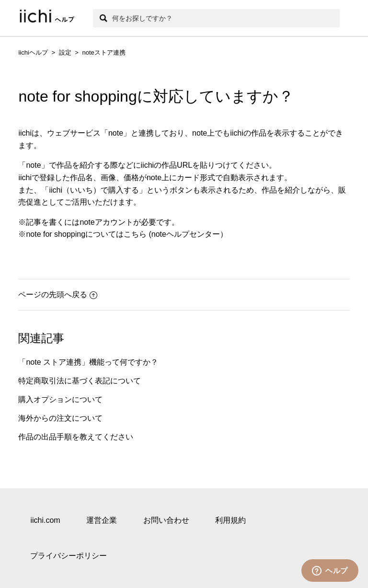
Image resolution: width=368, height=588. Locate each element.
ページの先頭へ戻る (58, 294)
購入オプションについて (60, 399)
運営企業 (102, 520)
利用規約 (230, 520)
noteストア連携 (103, 52)
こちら (135, 234)
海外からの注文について (60, 418)
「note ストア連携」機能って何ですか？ (88, 362)
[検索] (216, 18)
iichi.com (45, 520)
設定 (65, 52)
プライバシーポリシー (69, 556)
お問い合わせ (166, 520)
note (116, 133)
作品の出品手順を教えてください (76, 437)
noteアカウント (106, 222)
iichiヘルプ (33, 52)
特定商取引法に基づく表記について (80, 381)
